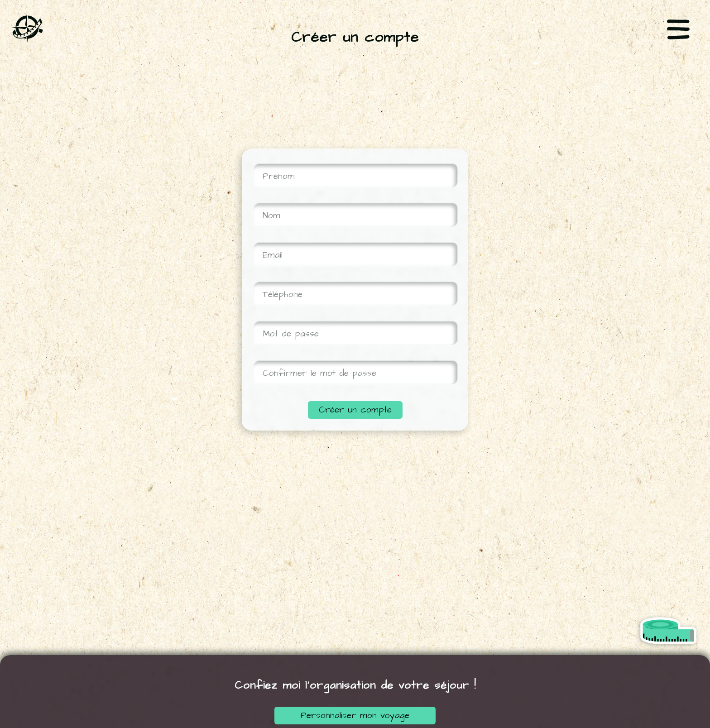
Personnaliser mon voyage (355, 716)
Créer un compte (355, 410)
